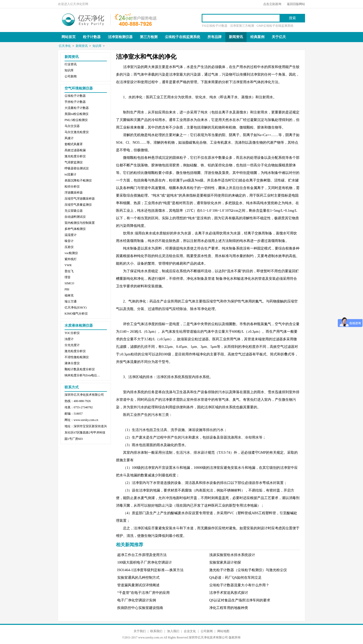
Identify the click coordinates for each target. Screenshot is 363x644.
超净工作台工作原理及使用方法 (142, 555)
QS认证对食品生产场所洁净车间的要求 (240, 600)
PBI (67, 289)
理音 (68, 277)
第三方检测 (149, 37)
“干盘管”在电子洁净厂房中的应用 (143, 593)
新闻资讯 (236, 37)
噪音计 (69, 241)
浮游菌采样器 (74, 193)
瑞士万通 (71, 301)
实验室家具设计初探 (225, 562)
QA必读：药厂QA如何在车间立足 (235, 578)
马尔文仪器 (72, 126)
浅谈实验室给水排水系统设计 (232, 555)
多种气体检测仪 (75, 229)
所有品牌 (215, 37)
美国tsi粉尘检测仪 (77, 114)
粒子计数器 (92, 37)
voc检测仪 (71, 253)
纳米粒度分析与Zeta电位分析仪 (83, 375)
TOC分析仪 (72, 333)
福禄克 (69, 295)
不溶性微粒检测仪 (77, 357)
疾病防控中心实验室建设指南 (140, 608)
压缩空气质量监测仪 (78, 205)
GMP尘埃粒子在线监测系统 (275, 26)
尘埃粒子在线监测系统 (183, 37)
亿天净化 (83, 19)
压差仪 (69, 247)
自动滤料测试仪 (75, 217)
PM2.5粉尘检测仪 (76, 120)
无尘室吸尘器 (74, 211)
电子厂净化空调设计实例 (137, 600)
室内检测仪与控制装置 (80, 223)
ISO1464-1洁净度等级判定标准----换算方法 (150, 570)
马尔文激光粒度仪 (77, 132)
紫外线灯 (71, 259)
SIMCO (69, 283)
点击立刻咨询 (272, 4)
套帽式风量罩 (74, 144)
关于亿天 (279, 37)
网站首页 (69, 37)
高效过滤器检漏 (75, 150)
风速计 (69, 138)
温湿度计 (71, 235)
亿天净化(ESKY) (75, 308)
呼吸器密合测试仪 (77, 168)
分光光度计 (72, 345)
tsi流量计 (70, 174)
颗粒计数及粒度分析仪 (80, 369)
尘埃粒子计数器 (75, 96)
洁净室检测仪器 (120, 37)
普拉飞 (69, 271)
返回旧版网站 (296, 4)
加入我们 (173, 631)
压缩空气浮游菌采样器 (80, 199)
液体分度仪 (72, 363)
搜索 (292, 18)
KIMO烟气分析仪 (76, 314)
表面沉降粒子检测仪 (78, 180)
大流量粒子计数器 (77, 108)
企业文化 (190, 631)
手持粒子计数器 (75, 102)
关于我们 (140, 631)
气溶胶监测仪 (74, 162)
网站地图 (223, 631)
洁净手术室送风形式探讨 (229, 593)
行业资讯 (71, 64)
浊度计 (69, 339)
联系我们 (156, 631)
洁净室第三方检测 (242, 26)
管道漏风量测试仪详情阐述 (138, 585)
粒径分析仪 (72, 187)
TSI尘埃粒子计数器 (215, 26)
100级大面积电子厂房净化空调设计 (145, 562)
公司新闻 (71, 76)
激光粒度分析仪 (75, 156)
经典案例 (257, 37)
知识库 (97, 46)
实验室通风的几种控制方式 (138, 578)
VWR (68, 265)
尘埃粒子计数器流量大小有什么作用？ (239, 585)
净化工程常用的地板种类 (229, 608)
